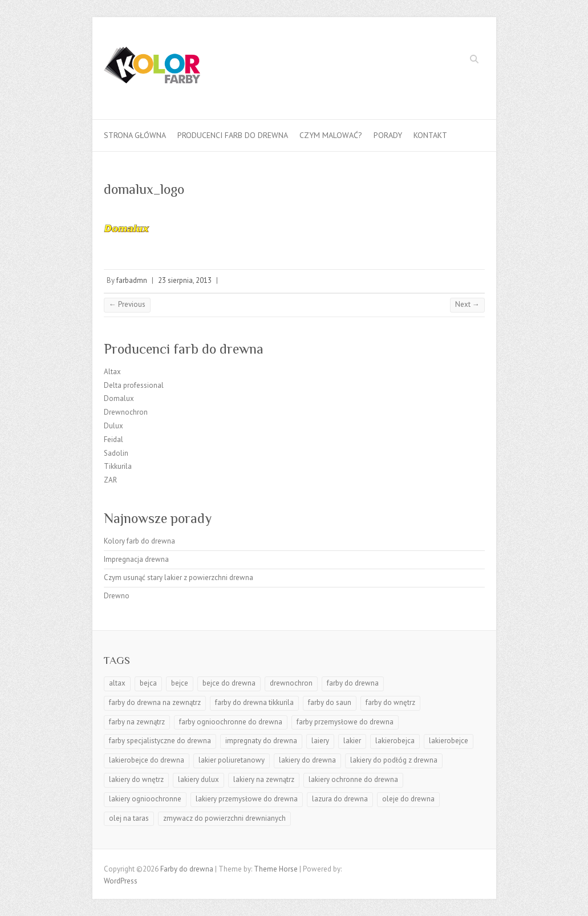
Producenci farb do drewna (233, 135)
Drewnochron (126, 412)
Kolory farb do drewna (139, 541)
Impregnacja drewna (136, 559)
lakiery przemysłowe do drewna (247, 799)
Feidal (113, 439)
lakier (352, 741)
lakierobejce (449, 741)
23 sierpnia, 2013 (185, 280)
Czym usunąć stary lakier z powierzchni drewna (179, 577)
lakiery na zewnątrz (264, 779)
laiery (320, 741)
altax (117, 683)
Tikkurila (118, 466)
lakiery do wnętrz (136, 779)
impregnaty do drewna (261, 741)
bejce (180, 683)
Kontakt (430, 135)
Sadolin (116, 453)
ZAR (110, 480)
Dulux (113, 426)
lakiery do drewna (307, 760)
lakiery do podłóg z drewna (394, 760)
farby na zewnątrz (137, 722)
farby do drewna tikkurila (254, 702)
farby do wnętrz (390, 702)
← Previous (127, 304)
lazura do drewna (340, 799)
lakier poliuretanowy (232, 760)
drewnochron (291, 683)
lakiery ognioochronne (145, 799)
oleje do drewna (408, 799)
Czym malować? (331, 135)
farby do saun (330, 702)
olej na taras (129, 818)
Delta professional (134, 385)
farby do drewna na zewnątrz (155, 702)
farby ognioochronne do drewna (231, 722)
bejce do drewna (229, 683)
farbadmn (132, 280)
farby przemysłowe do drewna (345, 722)
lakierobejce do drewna (147, 760)
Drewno (117, 596)
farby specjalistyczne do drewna (160, 741)
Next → (467, 304)
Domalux (119, 398)
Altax (112, 372)
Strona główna (135, 135)
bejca (148, 683)
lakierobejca (395, 741)
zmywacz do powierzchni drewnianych (224, 818)
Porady (388, 135)
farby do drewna (353, 683)
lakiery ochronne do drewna (353, 779)
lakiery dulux (198, 779)
